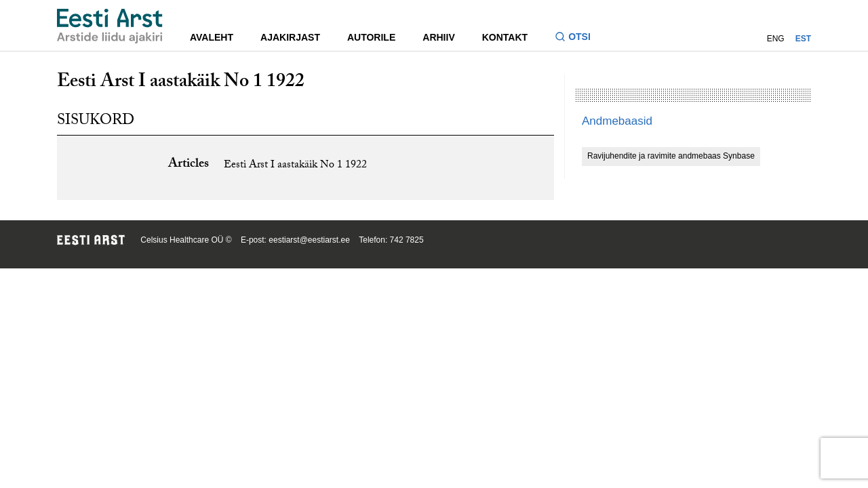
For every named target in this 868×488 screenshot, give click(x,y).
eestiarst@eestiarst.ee (309, 240)
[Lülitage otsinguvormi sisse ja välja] (578, 38)
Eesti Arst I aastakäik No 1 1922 (295, 166)
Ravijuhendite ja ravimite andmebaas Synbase (671, 156)
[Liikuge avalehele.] (110, 26)
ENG (776, 39)
